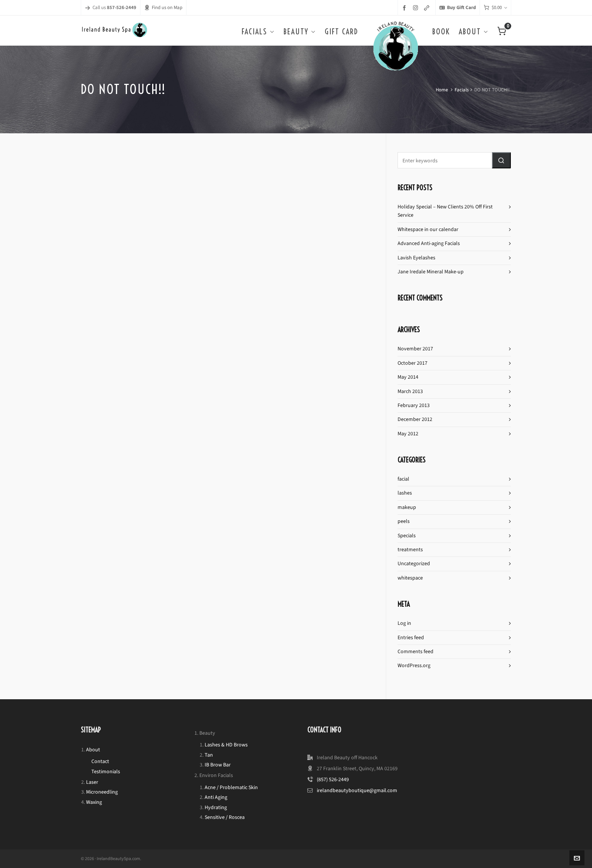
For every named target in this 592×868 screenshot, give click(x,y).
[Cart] (495, 8)
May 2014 (408, 377)
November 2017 (415, 349)
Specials (407, 536)
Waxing (94, 802)
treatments (410, 550)
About (93, 750)
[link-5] (428, 8)
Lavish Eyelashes (416, 258)
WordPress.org (414, 665)
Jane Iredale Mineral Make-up (431, 272)
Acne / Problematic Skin (231, 787)
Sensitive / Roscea (225, 817)
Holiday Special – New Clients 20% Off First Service (445, 211)
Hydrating (216, 807)
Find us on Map (163, 7)
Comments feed (415, 651)
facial (403, 479)
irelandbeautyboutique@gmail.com (357, 790)
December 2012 (415, 419)
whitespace (410, 578)
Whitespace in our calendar (428, 229)
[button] (501, 160)
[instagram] (417, 8)
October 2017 (412, 363)
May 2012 (408, 434)
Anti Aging (216, 797)
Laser (92, 782)
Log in (404, 623)
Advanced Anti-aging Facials (429, 243)
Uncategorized (414, 564)
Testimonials (106, 772)
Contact (100, 761)
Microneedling (102, 792)
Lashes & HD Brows (226, 745)
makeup (407, 507)
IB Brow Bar (218, 765)
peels (404, 521)
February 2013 (414, 405)
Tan (209, 755)
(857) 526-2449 (333, 779)
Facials (462, 90)
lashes (405, 493)
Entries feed (411, 638)
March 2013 (410, 391)
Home (442, 90)
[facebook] (405, 8)
